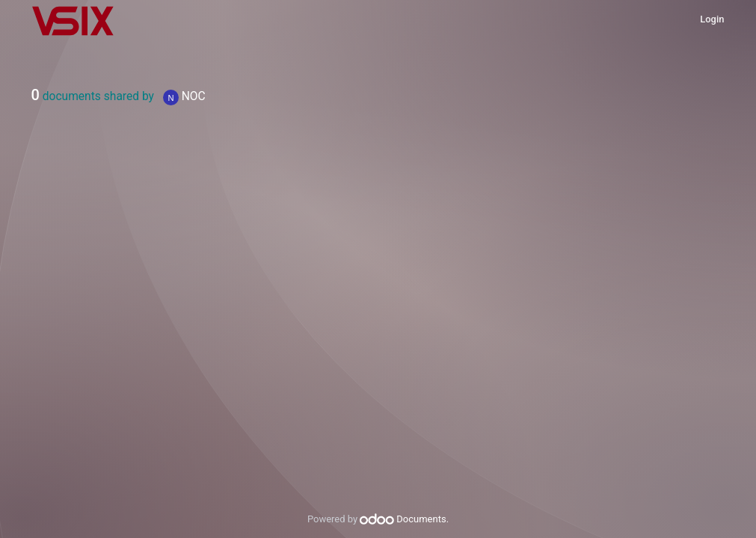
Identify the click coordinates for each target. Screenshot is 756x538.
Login (712, 19)
